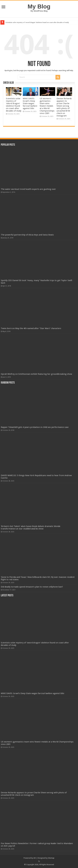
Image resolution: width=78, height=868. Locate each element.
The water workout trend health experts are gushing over (28, 189)
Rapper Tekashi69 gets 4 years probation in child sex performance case (35, 427)
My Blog (39, 6)
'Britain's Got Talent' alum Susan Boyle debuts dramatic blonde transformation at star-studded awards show (31, 527)
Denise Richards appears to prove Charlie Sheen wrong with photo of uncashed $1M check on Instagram (64, 107)
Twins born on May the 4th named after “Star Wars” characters (31, 328)
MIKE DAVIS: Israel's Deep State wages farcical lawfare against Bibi (30, 103)
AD (35, 858)
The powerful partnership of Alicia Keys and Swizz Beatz (27, 235)
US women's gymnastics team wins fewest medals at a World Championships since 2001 (47, 106)
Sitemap (51, 858)
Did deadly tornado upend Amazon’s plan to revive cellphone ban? (32, 587)
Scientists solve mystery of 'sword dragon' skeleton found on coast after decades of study (37, 22)
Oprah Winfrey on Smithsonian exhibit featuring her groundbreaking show (36, 374)
